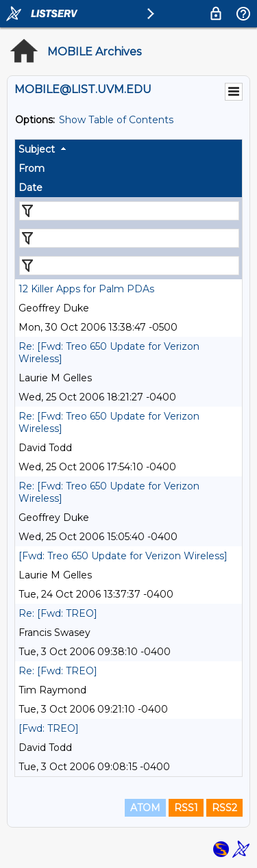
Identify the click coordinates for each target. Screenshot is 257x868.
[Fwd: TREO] (49, 728)
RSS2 (224, 808)
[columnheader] (128, 149)
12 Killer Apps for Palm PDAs (86, 289)
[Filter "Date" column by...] (129, 266)
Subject (37, 149)
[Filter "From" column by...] (129, 238)
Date (30, 188)
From (32, 168)
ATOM (145, 808)
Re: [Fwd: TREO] (58, 613)
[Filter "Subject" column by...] (129, 211)
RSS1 (186, 808)
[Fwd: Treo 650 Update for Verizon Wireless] (123, 556)
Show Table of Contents (116, 120)
